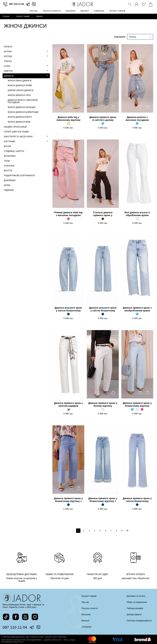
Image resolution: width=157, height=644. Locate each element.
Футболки (10, 156)
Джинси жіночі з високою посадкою (23, 101)
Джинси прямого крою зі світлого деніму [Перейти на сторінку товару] (103, 119)
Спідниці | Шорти (14, 151)
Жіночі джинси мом (19, 122)
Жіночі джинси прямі (20, 85)
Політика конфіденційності (139, 621)
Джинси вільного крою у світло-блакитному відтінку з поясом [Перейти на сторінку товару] (103, 309)
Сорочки (9, 166)
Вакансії (85, 11)
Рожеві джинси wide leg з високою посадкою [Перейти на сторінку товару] (68, 214)
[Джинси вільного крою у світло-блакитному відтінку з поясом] (103, 314)
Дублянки (10, 180)
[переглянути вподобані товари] (144, 4)
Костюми (10, 141)
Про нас (34, 11)
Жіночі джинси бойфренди (23, 112)
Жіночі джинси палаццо (22, 107)
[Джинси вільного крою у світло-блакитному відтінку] (68, 314)
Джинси (9, 76)
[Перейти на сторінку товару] (68, 78)
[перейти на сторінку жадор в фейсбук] (16, 617)
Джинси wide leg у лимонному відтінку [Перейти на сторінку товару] (68, 119)
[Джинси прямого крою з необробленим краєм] (137, 314)
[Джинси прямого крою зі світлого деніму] (103, 123)
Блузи (7, 146)
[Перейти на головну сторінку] (82, 4)
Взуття (8, 171)
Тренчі (8, 61)
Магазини (71, 11)
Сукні (7, 66)
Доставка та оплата (136, 596)
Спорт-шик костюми (16, 132)
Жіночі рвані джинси (20, 81)
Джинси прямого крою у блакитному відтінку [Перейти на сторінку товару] (137, 404)
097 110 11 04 (15, 627)
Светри (8, 71)
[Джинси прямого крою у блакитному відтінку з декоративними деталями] (68, 505)
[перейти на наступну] (122, 531)
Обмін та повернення (137, 602)
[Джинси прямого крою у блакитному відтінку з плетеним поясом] (103, 505)
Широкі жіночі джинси (21, 90)
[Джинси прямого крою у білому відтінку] (103, 409)
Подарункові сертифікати (19, 176)
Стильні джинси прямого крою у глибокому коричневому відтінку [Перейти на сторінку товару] (103, 214)
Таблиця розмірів (135, 608)
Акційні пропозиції (15, 127)
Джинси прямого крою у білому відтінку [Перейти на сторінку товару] (103, 404)
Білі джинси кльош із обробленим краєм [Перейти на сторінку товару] (137, 214)
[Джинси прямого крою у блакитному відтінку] (132, 409)
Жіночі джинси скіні (19, 95)
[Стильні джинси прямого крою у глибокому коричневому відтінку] (103, 219)
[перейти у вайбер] (34, 4)
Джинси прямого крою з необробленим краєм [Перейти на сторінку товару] (137, 309)
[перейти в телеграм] (28, 4)
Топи (7, 161)
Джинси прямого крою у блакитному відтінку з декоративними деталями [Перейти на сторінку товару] (68, 500)
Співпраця (99, 11)
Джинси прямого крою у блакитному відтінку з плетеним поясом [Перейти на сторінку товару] (103, 500)
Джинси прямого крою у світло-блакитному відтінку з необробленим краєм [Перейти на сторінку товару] (137, 500)
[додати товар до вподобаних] (71, 107)
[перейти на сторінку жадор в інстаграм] (35, 617)
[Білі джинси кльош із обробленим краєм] (137, 219)
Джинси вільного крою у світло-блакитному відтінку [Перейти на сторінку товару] (68, 309)
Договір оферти (134, 614)
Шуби (7, 185)
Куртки (8, 56)
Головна (6, 16)
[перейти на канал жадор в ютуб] (25, 617)
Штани (8, 52)
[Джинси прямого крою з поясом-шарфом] (68, 409)
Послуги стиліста (52, 11)
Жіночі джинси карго (20, 117)
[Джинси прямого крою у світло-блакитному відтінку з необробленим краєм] (137, 505)
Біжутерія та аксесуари (18, 137)
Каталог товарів (117, 11)
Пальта (8, 47)
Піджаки (9, 190)
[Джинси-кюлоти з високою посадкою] (137, 123)
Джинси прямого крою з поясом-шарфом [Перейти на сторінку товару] (68, 404)
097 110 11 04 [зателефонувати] (17, 4)
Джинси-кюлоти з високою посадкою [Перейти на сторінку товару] (137, 119)
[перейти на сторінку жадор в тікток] (6, 617)
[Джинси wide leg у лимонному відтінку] (68, 123)
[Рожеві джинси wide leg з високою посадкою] (68, 219)
